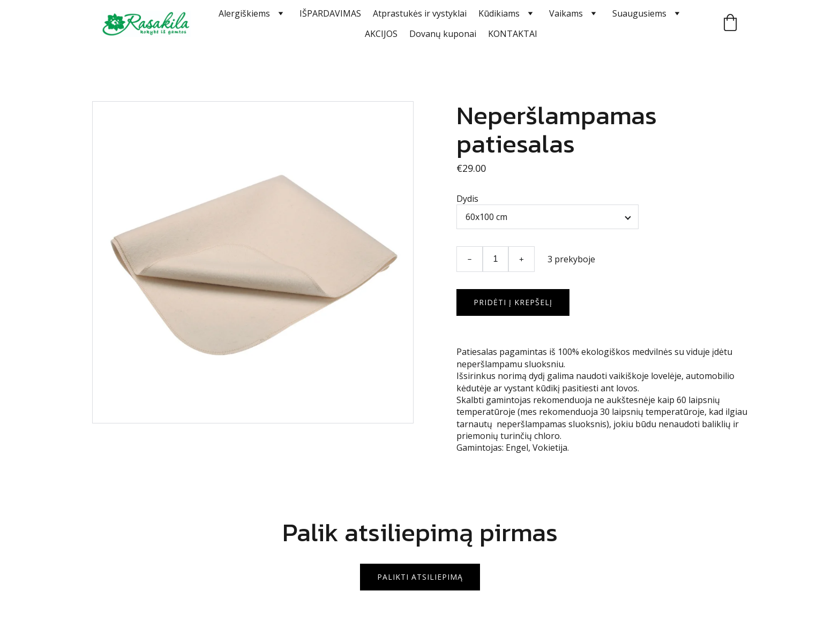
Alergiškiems (244, 13)
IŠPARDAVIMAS (330, 13)
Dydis (467, 199)
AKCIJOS (381, 34)
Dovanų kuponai (443, 34)
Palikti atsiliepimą (420, 577)
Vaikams (566, 13)
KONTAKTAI (513, 34)
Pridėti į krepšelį (513, 302)
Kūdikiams (499, 13)
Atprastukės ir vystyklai (420, 13)
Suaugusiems (639, 13)
